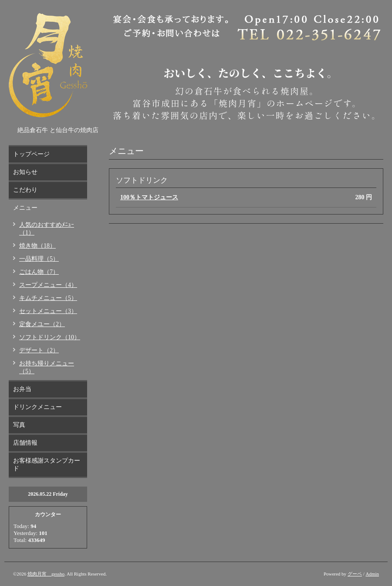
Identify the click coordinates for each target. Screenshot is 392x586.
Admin (372, 574)
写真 (19, 425)
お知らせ (25, 172)
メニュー (25, 208)
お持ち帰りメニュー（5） (47, 367)
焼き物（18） (37, 246)
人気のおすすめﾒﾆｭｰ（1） (47, 229)
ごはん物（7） (39, 272)
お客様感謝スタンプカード (47, 465)
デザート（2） (39, 350)
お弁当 (22, 389)
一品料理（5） (39, 259)
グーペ (355, 574)
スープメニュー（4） (48, 285)
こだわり (25, 190)
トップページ (31, 154)
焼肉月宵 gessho (46, 574)
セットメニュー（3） (48, 311)
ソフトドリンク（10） (50, 337)
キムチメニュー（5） (48, 298)
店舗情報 (25, 443)
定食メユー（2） (42, 324)
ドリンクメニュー (37, 407)
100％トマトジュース (149, 197)
